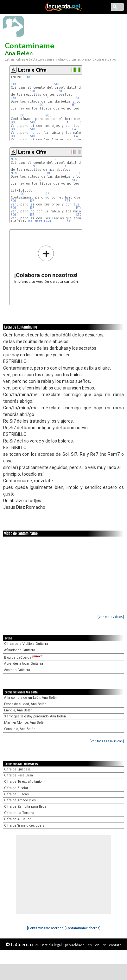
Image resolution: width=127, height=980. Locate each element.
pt (104, 945)
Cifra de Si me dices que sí (25, 826)
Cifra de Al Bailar (17, 819)
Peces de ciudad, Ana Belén (25, 704)
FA (77, 98)
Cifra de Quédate (17, 769)
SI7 (63, 166)
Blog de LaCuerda (24, 658)
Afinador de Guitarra (20, 650)
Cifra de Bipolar (16, 788)
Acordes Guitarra (17, 670)
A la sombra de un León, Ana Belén (31, 698)
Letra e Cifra (32, 70)
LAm (27, 77)
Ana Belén (19, 53)
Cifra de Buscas (16, 794)
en (97, 945)
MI (61, 91)
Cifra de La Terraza (19, 813)
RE (57, 159)
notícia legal (52, 945)
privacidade (75, 945)
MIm (14, 159)
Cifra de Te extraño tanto (23, 782)
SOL (57, 84)
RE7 (39, 222)
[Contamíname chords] (83, 928)
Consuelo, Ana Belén (20, 729)
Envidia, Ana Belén (18, 710)
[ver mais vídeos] (111, 617)
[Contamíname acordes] (46, 928)
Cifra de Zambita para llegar (26, 807)
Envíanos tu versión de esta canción (46, 264)
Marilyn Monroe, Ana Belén (25, 723)
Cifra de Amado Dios (20, 800)
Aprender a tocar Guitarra (24, 664)
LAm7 (48, 222)
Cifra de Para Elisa (19, 775)
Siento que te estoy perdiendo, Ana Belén (35, 716)
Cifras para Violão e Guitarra (26, 644)
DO (22, 115)
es (90, 945)
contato (115, 945)
